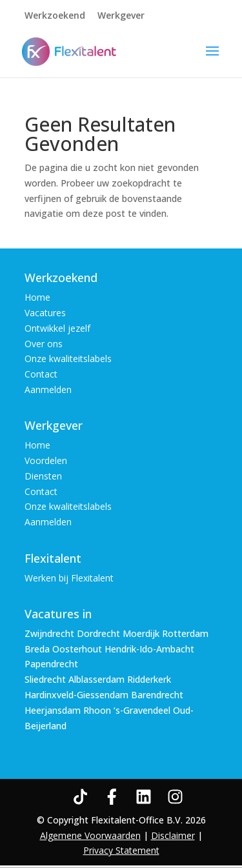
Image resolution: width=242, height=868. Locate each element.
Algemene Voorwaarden (90, 835)
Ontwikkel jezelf (57, 328)
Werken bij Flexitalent (69, 578)
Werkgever (121, 16)
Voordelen (46, 460)
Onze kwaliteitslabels (68, 358)
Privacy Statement (121, 850)
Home (37, 297)
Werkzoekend (55, 16)
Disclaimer (173, 835)
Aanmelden (48, 389)
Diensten (43, 476)
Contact (41, 374)
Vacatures (45, 313)
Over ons (44, 344)
